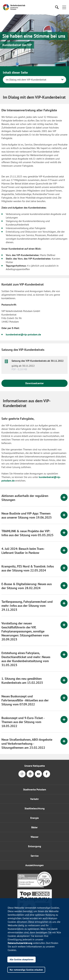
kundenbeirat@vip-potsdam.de (23, 334)
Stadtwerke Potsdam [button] (35, 789)
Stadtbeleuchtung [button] (35, 808)
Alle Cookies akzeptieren (22, 959)
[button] (64, 7)
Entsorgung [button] (35, 846)
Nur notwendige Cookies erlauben (26, 970)
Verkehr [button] (34, 799)
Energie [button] (34, 818)
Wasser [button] (35, 837)
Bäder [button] (34, 827)
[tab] (34, 498)
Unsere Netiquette (35, 766)
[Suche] (57, 7)
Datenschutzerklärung (20, 943)
